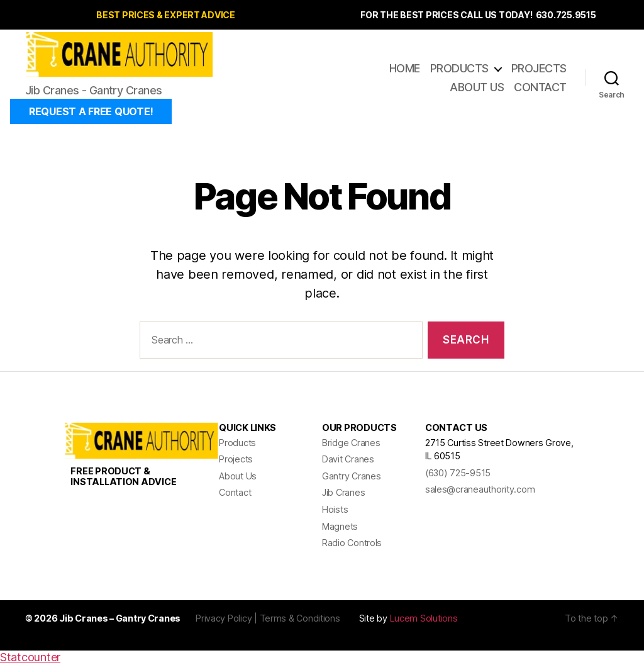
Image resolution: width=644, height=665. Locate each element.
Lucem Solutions (424, 619)
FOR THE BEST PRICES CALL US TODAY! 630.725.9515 (478, 15)
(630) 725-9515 (458, 474)
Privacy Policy (224, 619)
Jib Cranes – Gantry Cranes (120, 619)
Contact (540, 88)
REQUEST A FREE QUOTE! (91, 113)
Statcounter (30, 658)
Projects (539, 69)
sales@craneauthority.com (480, 490)
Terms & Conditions (300, 619)
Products (459, 69)
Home (405, 69)
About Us (477, 88)
